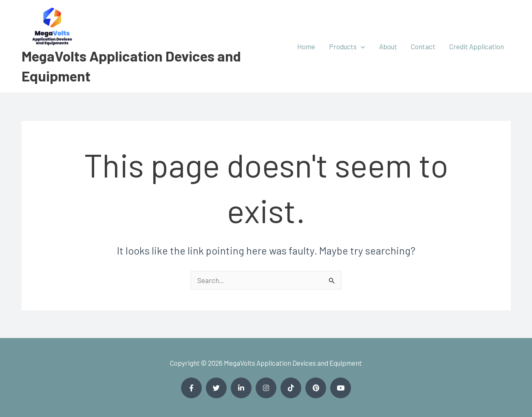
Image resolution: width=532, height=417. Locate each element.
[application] (361, 46)
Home (306, 46)
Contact (423, 46)
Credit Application (477, 46)
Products (347, 46)
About (388, 46)
